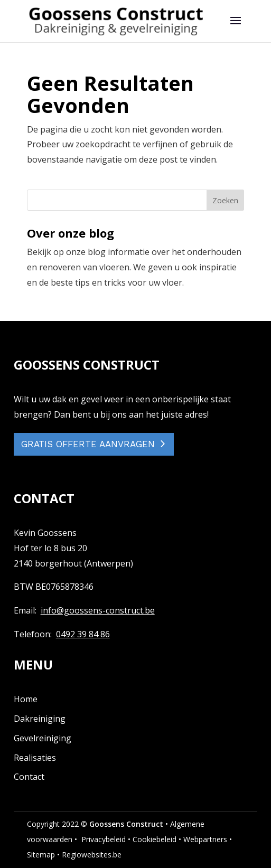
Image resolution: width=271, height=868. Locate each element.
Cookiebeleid (155, 839)
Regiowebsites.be (92, 855)
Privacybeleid (104, 839)
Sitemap (41, 855)
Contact (29, 777)
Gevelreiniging (43, 738)
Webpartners (205, 839)
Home (26, 699)
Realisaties (35, 758)
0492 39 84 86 (83, 634)
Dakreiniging (40, 719)
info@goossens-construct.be (98, 610)
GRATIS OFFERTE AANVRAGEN (88, 444)
